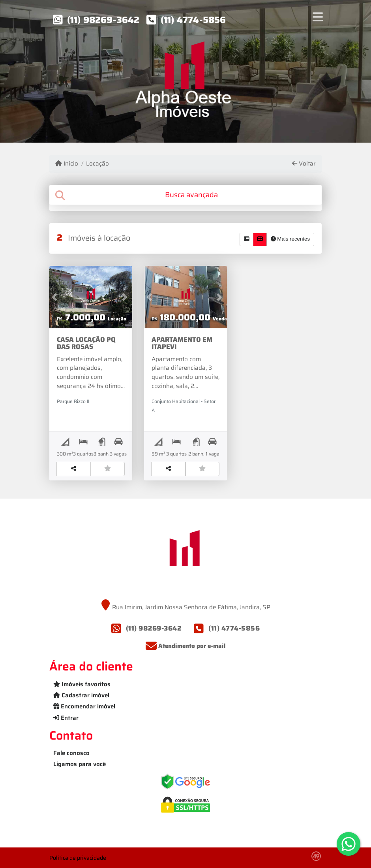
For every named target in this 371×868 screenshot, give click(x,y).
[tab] (185, 195)
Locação (97, 164)
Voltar (304, 164)
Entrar (66, 718)
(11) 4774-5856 (193, 20)
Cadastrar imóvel (81, 695)
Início (67, 164)
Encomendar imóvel (84, 706)
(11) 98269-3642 (103, 20)
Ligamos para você (80, 764)
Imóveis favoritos (82, 684)
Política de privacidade (78, 858)
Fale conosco (71, 753)
